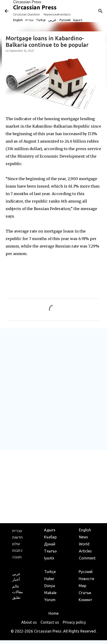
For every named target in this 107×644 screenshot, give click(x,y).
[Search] (100, 11)
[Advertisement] (53, 389)
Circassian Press (27, 2)
